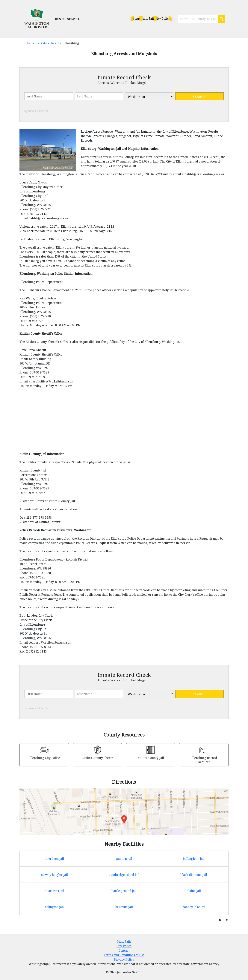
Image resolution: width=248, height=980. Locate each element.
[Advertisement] (124, 422)
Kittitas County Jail (151, 758)
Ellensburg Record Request (204, 760)
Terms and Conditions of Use (124, 955)
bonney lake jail (194, 907)
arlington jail (54, 907)
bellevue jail (124, 907)
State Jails (138, 19)
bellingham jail (194, 859)
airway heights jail (54, 875)
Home (121, 19)
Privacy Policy (124, 959)
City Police (159, 19)
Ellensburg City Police (44, 758)
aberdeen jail (54, 859)
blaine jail (194, 891)
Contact (124, 950)
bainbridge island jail (124, 875)
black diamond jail (194, 875)
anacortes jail (54, 891)
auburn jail (124, 859)
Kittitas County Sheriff (97, 758)
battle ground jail (124, 891)
